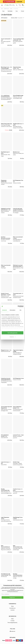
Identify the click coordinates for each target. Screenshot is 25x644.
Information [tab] (13, 310)
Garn (3, 11)
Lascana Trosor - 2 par (18, 435)
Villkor (12, 619)
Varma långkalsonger (18, 95)
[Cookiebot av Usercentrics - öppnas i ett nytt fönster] (18, 306)
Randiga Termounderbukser (18, 574)
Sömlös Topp (16, 462)
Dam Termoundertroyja (18, 546)
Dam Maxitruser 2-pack (5, 153)
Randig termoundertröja (5, 490)
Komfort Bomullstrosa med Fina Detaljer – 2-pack (6, 238)
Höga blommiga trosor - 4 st (17, 68)
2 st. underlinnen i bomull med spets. (6, 96)
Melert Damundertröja (6, 124)
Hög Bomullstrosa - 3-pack (18, 124)
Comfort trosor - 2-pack (18, 490)
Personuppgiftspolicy (12, 622)
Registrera (12, 597)
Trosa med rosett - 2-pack (18, 294)
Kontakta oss (12, 608)
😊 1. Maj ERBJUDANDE (9, 2)
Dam (11, 9)
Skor (17, 11)
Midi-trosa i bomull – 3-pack (6, 266)
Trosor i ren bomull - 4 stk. (6, 39)
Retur (13, 606)
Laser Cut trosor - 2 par (6, 463)
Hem (2, 9)
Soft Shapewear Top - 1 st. (18, 181)
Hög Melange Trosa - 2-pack (18, 518)
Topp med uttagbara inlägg (18, 351)
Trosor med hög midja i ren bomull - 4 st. (18, 39)
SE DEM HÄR (19, 2)
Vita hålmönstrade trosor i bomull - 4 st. (6, 574)
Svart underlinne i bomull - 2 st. (17, 407)
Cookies (12, 621)
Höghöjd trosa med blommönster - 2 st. (6, 209)
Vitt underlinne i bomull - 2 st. (5, 436)
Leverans (13, 610)
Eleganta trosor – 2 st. (6, 350)
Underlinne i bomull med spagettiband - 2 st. (6, 379)
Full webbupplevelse (12, 333)
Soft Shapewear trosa (18, 378)
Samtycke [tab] (4, 310)
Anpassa (13, 337)
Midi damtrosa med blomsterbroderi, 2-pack (18, 266)
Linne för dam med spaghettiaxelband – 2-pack (18, 209)
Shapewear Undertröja (4, 181)
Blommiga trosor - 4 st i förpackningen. (6, 68)
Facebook (13, 631)
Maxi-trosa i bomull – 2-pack (18, 238)
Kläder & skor (7, 9)
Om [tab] (20, 310)
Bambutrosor (16, 152)
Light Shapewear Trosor (5, 518)
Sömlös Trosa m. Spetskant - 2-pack (6, 294)
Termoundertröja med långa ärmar (6, 407)
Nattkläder (10, 11)
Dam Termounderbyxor (5, 546)
